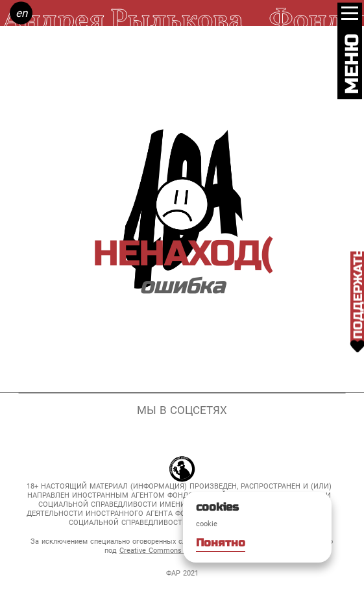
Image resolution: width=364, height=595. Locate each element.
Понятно (221, 543)
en (21, 13)
